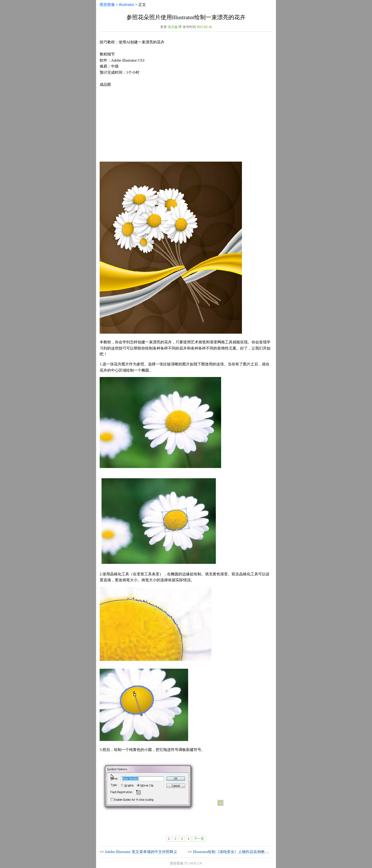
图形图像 (107, 5)
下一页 (199, 839)
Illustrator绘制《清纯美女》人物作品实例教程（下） (236, 852)
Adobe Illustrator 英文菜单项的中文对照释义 (141, 852)
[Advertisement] (186, 125)
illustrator (127, 5)
